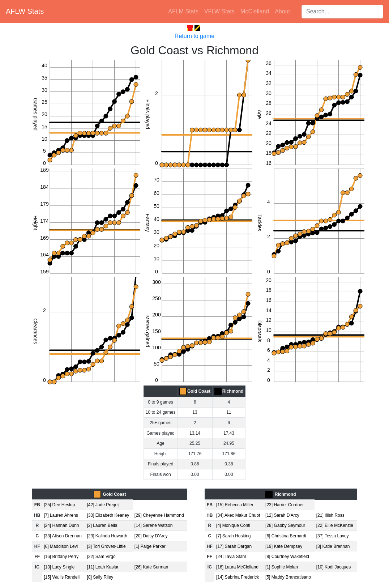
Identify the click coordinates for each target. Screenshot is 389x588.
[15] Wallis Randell (62, 577)
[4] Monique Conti (233, 525)
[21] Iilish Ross (330, 515)
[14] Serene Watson (154, 525)
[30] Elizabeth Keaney (108, 515)
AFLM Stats (183, 11)
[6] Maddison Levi (61, 546)
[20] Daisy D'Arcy (151, 536)
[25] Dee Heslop (59, 505)
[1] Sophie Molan (282, 567)
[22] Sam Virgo (101, 557)
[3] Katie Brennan (333, 546)
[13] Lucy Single (59, 567)
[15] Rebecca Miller (235, 505)
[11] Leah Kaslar (102, 567)
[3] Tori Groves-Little (106, 546)
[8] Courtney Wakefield (287, 557)
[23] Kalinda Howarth (107, 536)
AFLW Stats (25, 11)
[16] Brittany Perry (61, 557)
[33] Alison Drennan (63, 536)
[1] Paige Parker (150, 546)
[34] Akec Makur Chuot (238, 515)
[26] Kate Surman (151, 567)
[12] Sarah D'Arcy (282, 515)
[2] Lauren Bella (102, 525)
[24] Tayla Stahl (231, 557)
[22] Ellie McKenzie (335, 525)
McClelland (255, 11)
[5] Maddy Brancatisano (288, 577)
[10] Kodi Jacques (334, 567)
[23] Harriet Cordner (285, 505)
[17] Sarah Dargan (234, 546)
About (282, 11)
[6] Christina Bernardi (286, 536)
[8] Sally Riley (100, 577)
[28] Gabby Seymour (285, 525)
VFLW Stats (219, 11)
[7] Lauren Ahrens (61, 515)
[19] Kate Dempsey (284, 546)
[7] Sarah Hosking (233, 536)
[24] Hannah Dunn (61, 525)
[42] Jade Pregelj (103, 505)
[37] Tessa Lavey (333, 536)
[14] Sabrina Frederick (238, 577)
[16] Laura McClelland (237, 567)
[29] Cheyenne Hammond (159, 515)
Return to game (194, 36)
